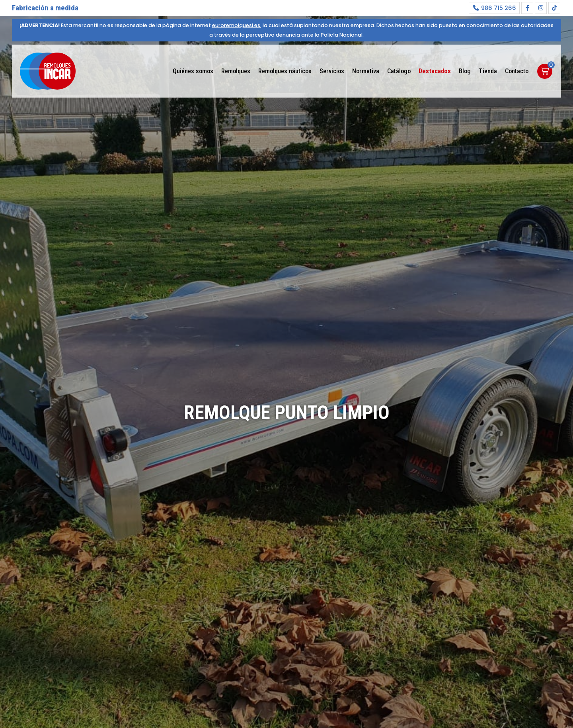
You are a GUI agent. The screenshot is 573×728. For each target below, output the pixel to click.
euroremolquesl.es (236, 25)
